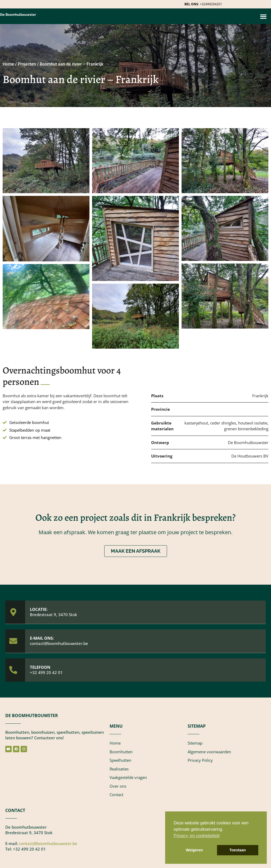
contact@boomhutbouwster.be (59, 643)
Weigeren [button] (194, 850)
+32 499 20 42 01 (46, 672)
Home (8, 64)
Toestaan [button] (238, 850)
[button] (263, 16)
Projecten (27, 64)
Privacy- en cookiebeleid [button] (197, 836)
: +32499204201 (203, 4)
